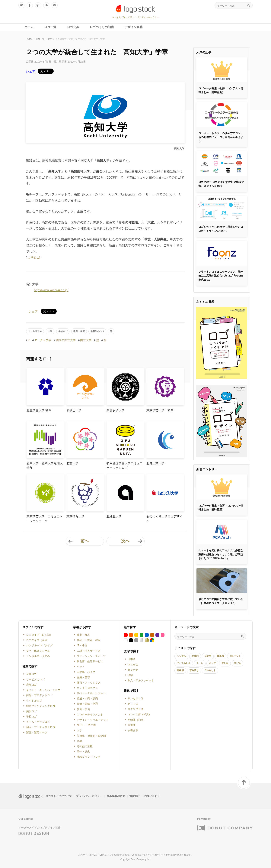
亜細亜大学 (114, 516)
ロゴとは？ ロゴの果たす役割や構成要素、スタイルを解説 (221, 184)
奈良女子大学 (116, 410)
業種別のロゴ (97, 331)
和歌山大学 (74, 410)
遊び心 (238, 663)
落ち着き (194, 670)
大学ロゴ (34, 258)
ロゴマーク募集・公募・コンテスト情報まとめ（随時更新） (221, 90)
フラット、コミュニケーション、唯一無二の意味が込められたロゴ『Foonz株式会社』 (221, 276)
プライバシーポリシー (89, 796)
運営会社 (135, 796)
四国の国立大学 (66, 340)
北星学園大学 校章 (39, 410)
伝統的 (208, 656)
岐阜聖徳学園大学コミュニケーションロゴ (125, 466)
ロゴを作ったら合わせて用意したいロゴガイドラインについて (221, 229)
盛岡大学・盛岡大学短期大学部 (45, 466)
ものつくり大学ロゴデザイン (164, 519)
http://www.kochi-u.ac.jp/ (51, 290)
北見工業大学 (155, 463)
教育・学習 (79, 331)
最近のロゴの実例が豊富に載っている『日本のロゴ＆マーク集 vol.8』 (221, 601)
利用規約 (170, 855)
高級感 (180, 670)
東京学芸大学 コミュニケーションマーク (45, 519)
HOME (29, 39)
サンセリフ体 (35, 331)
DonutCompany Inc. (141, 859)
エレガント (235, 656)
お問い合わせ (152, 796)
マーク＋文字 (43, 340)
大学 (50, 39)
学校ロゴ (63, 331)
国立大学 (86, 340)
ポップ (212, 663)
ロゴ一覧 (40, 39)
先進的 (195, 656)
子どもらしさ (184, 663)
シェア (31, 71)
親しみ (225, 663)
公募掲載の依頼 (116, 796)
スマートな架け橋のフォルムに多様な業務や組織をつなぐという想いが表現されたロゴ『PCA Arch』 (221, 554)
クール (200, 663)
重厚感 (220, 656)
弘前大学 (72, 463)
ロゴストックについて (59, 796)
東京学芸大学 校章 (160, 410)
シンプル (181, 656)
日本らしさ (210, 670)
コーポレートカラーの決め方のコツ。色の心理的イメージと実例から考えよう (221, 137)
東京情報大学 (75, 516)
